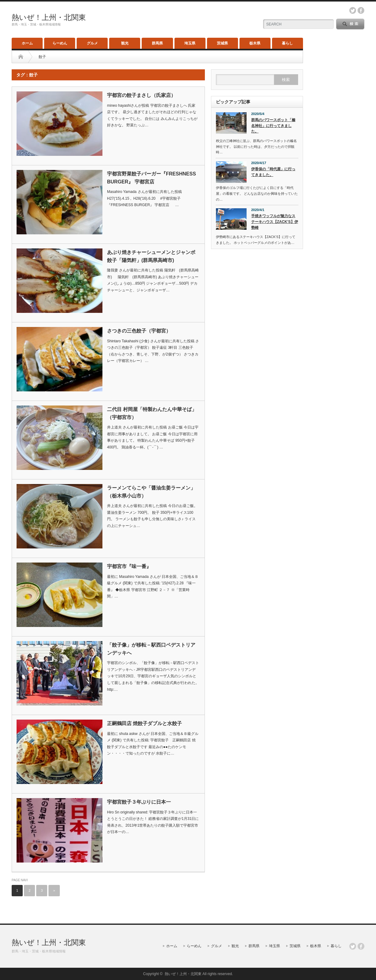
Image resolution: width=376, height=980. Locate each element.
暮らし (287, 43)
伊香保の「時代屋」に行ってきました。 (273, 172)
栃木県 (255, 43)
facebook (361, 10)
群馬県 (157, 43)
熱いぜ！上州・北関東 (49, 17)
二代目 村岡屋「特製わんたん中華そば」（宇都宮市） (152, 413)
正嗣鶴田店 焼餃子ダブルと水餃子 (144, 723)
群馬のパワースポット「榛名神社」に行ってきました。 (273, 126)
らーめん (60, 43)
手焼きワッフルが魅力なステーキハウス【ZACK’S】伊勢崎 (275, 222)
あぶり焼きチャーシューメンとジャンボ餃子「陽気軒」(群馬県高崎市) (151, 256)
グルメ (92, 43)
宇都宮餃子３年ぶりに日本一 (139, 802)
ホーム (27, 43)
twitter (353, 10)
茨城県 (222, 43)
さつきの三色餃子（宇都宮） (139, 331)
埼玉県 (190, 43)
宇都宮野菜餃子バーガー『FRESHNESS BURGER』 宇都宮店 (152, 178)
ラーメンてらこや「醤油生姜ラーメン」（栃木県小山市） (151, 492)
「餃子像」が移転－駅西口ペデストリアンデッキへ (151, 649)
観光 (125, 43)
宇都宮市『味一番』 (129, 566)
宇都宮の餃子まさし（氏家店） (141, 95)
